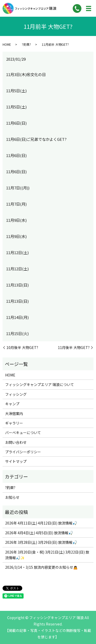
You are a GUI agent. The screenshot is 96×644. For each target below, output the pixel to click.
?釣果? (26, 44)
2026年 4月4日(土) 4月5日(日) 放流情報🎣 (39, 533)
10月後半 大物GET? (22, 348)
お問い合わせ (16, 442)
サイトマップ (16, 461)
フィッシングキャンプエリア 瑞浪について (40, 384)
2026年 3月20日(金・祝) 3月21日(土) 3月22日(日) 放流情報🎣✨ (47, 555)
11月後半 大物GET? (74, 348)
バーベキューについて (23, 433)
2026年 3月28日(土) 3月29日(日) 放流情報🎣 (41, 542)
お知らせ (12, 497)
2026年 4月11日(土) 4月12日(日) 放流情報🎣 (41, 523)
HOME (7, 44)
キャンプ (12, 404)
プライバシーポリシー (23, 452)
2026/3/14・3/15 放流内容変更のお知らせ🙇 (41, 567)
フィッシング (16, 394)
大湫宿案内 (14, 413)
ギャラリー (14, 423)
